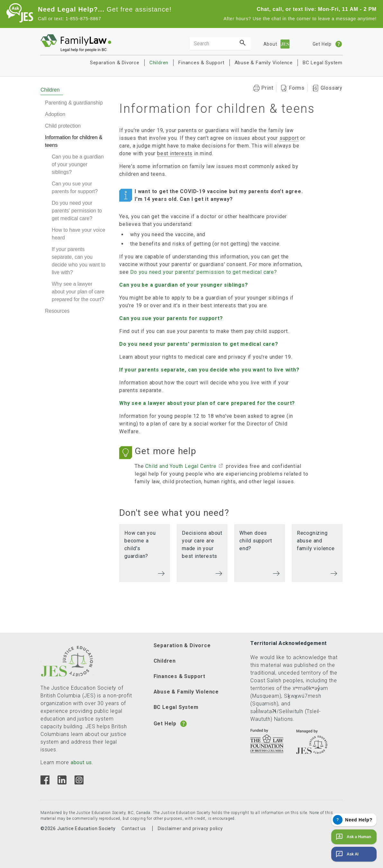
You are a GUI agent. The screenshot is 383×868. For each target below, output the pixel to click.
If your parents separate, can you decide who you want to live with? (79, 261)
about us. (82, 762)
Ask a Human (353, 837)
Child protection (63, 126)
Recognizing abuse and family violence (316, 541)
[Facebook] (45, 783)
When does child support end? (256, 541)
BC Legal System (323, 63)
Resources (57, 311)
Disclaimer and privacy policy (190, 828)
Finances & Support (201, 63)
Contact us (134, 828)
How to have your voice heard (78, 234)
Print (267, 88)
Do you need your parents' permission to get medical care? (77, 211)
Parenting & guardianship (74, 103)
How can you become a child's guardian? (140, 545)
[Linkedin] (62, 783)
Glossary (332, 88)
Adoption (55, 114)
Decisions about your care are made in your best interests (202, 545)
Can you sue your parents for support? (75, 188)
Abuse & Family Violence (264, 63)
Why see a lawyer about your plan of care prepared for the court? (78, 292)
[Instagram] (79, 783)
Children (159, 63)
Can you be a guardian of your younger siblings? (78, 164)
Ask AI (347, 854)
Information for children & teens (74, 141)
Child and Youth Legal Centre (181, 466)
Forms (297, 88)
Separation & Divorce (115, 63)
